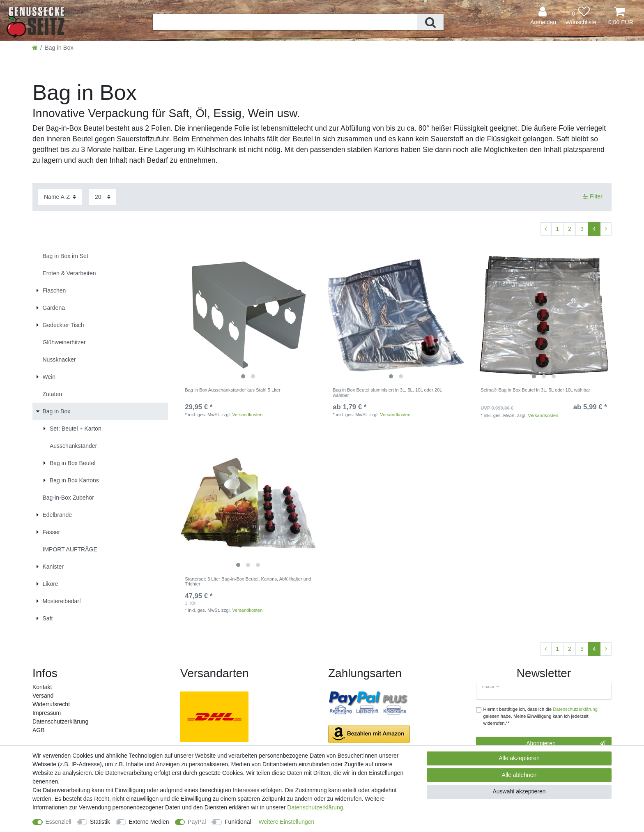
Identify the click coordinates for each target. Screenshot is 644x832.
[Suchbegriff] (285, 22)
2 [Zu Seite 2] (570, 229)
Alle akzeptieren (519, 758)
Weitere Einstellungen (286, 822)
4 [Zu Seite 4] (594, 229)
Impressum (47, 713)
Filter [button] (593, 197)
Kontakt (42, 687)
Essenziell (59, 822)
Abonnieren (566, 744)
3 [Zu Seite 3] (582, 229)
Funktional (238, 822)
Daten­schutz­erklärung (60, 721)
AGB (39, 730)
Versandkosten (247, 415)
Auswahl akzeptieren (519, 791)
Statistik (100, 822)
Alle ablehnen (519, 775)
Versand (43, 696)
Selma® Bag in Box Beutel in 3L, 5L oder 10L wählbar (535, 390)
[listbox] (248, 315)
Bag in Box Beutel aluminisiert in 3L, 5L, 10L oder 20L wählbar (387, 392)
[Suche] (430, 22)
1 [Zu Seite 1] (557, 229)
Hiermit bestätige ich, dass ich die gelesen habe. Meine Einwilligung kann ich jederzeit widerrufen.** (541, 716)
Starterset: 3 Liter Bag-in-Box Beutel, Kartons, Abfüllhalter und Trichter (248, 581)
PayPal (197, 822)
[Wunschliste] (581, 16)
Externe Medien (149, 822)
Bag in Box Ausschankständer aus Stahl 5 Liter (233, 390)
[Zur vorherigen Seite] (546, 229)
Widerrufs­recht (51, 704)
